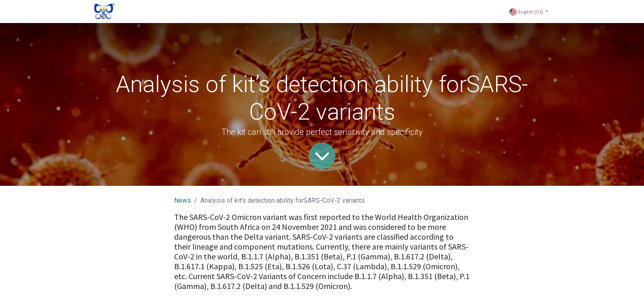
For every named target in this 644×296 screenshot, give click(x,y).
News (183, 200)
